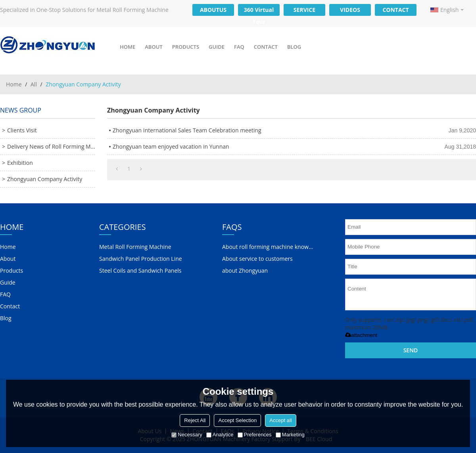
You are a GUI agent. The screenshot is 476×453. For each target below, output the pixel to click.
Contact (266, 47)
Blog (294, 47)
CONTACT (395, 10)
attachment (361, 335)
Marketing (290, 435)
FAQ (239, 47)
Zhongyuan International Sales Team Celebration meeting (187, 130)
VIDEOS (350, 10)
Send (411, 350)
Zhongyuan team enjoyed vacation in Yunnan (171, 146)
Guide (217, 47)
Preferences (255, 435)
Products (186, 47)
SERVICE (304, 10)
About (154, 47)
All (34, 84)
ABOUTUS (213, 10)
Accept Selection (237, 420)
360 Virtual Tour (259, 11)
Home (128, 47)
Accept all (280, 420)
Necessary (187, 435)
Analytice (220, 435)
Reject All (195, 420)
